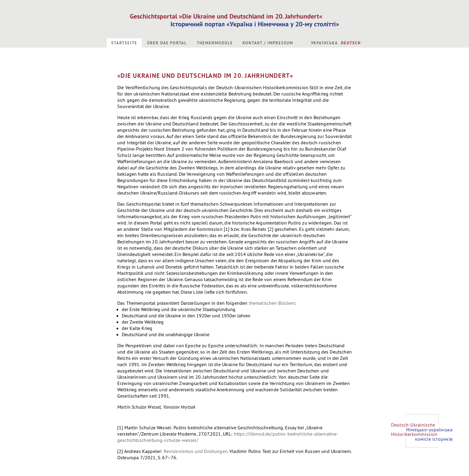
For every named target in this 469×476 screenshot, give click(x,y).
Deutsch (351, 43)
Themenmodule (215, 43)
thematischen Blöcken (272, 303)
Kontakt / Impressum (268, 43)
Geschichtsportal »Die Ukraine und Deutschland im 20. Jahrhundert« (226, 16)
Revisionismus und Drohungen (196, 451)
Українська (325, 43)
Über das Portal (167, 43)
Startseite (124, 43)
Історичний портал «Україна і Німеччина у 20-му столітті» (255, 24)
